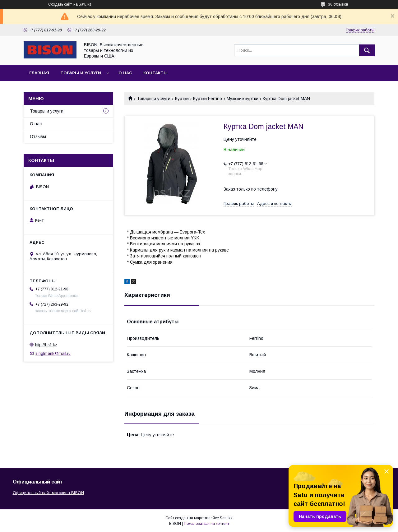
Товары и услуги (81, 73)
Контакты (155, 73)
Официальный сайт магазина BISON (48, 493)
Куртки (182, 99)
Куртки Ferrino (208, 99)
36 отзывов (338, 4)
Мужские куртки (243, 99)
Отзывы (38, 136)
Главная (39, 73)
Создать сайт (60, 4)
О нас (125, 73)
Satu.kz (226, 518)
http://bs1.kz (46, 344)
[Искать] (367, 50)
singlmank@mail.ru (53, 353)
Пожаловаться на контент (206, 524)
